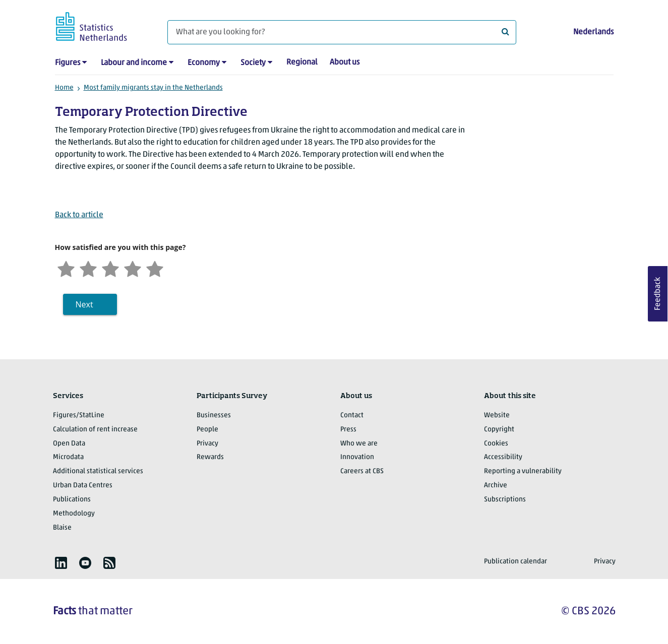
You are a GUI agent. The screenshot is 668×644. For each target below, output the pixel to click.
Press (348, 430)
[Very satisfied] (155, 268)
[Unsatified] (88, 268)
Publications (72, 500)
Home (64, 88)
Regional (302, 62)
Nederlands (593, 32)
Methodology (74, 514)
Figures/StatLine (79, 415)
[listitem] (61, 563)
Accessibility (503, 457)
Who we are (359, 444)
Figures (68, 63)
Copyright (499, 430)
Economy (204, 63)
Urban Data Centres (83, 486)
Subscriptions (505, 500)
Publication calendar (515, 562)
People (207, 430)
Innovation (357, 457)
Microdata (68, 457)
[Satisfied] (133, 268)
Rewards (210, 457)
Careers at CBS (362, 471)
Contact (352, 415)
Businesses (214, 415)
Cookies (496, 444)
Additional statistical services (98, 471)
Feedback (658, 294)
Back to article (79, 215)
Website (497, 415)
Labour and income (134, 63)
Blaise (62, 528)
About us (345, 62)
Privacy (207, 444)
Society (253, 63)
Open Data (69, 444)
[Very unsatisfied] (66, 268)
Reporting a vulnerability (523, 471)
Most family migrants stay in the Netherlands (153, 88)
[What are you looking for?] (342, 32)
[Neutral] (110, 268)
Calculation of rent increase (95, 430)
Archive (496, 486)
